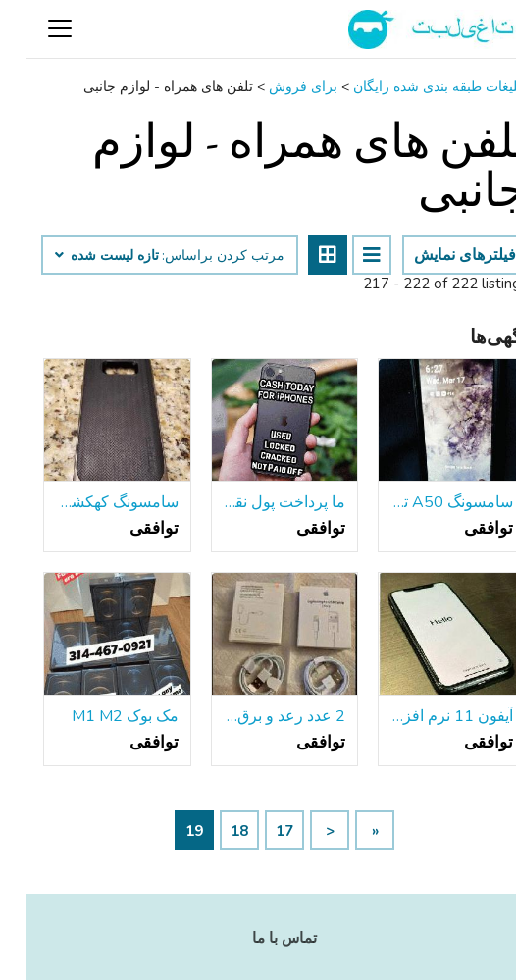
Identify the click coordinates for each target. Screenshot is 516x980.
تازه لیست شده (80, 256)
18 (213, 831)
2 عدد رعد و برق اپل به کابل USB (258, 716)
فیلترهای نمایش (439, 255)
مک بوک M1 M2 (99, 716)
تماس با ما (258, 938)
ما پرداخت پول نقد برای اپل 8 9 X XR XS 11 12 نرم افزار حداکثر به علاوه (258, 502)
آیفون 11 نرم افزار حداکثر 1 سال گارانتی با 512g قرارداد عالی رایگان (425, 716)
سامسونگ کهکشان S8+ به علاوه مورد (91, 502)
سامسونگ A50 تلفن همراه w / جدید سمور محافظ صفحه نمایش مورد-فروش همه (425, 502)
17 (258, 831)
